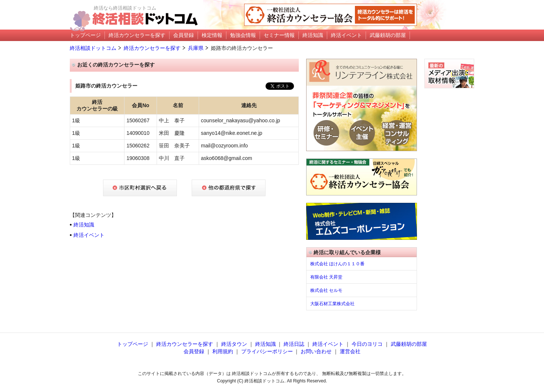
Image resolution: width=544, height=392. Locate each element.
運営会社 (350, 351)
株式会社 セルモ (326, 290)
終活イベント (89, 235)
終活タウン (234, 344)
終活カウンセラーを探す (152, 48)
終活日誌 (294, 344)
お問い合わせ (316, 351)
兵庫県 (196, 48)
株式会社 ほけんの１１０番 (337, 264)
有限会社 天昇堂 (326, 277)
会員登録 (194, 351)
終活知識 (84, 225)
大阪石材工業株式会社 (332, 304)
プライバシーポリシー (267, 351)
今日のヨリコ (367, 344)
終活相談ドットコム (93, 48)
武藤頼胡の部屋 (409, 344)
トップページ (133, 344)
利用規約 (223, 351)
